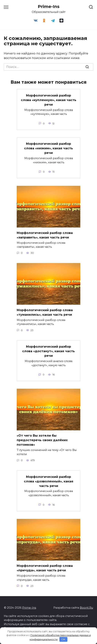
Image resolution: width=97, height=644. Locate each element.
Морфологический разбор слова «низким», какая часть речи (48, 148)
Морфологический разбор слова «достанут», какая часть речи (48, 351)
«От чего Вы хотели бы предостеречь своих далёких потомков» (42, 440)
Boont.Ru (86, 608)
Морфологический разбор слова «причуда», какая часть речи (45, 568)
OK (63, 639)
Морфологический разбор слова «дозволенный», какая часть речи (49, 481)
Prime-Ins (49, 6)
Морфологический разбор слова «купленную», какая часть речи (49, 100)
